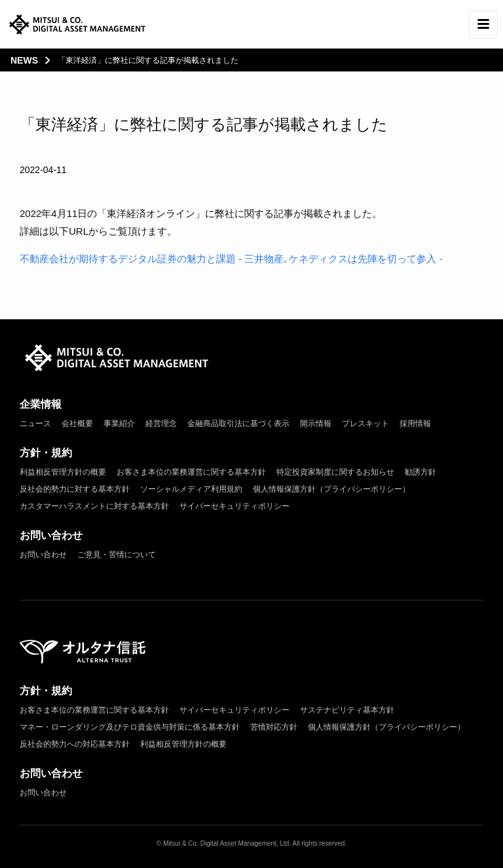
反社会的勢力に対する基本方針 (75, 489)
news (24, 60)
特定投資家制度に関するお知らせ (335, 472)
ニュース (35, 424)
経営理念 (161, 424)
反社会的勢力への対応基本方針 (75, 744)
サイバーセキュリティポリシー (234, 506)
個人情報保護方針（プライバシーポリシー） (331, 489)
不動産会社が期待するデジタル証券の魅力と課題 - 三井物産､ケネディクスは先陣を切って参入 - (231, 259)
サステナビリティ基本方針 (347, 710)
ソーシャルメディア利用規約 (191, 489)
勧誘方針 (420, 472)
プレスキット (365, 424)
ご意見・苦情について (117, 555)
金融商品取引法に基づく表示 (238, 424)
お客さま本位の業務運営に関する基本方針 (191, 472)
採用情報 (415, 424)
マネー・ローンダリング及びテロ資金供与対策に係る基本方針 (130, 727)
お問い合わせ (43, 555)
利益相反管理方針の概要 (63, 472)
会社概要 (77, 424)
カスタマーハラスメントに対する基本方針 (94, 506)
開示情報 (316, 424)
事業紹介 (119, 424)
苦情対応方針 (274, 727)
